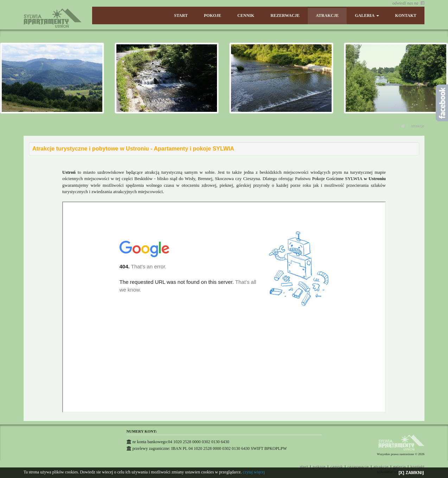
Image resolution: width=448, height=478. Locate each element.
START (182, 15)
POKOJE (213, 15)
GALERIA (367, 15)
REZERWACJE (286, 15)
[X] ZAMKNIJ (411, 473)
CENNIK (247, 15)
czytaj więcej (254, 472)
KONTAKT (406, 15)
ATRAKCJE (328, 15)
